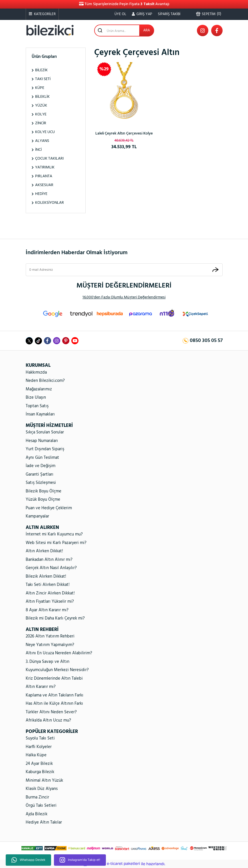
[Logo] (50, 30)
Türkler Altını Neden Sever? (51, 712)
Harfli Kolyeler (39, 747)
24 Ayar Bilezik (39, 764)
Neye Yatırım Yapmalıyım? (50, 645)
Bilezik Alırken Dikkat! (46, 576)
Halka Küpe (36, 755)
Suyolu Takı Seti (40, 738)
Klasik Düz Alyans (42, 789)
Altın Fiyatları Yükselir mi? (50, 602)
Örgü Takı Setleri (41, 806)
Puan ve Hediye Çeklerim (49, 508)
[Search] (124, 30)
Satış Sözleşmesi (41, 483)
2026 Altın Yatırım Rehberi (50, 636)
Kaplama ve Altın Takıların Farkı (55, 695)
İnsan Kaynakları (40, 414)
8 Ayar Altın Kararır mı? (47, 610)
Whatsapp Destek (28, 860)
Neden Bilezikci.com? (45, 381)
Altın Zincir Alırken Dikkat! (50, 593)
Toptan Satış (37, 406)
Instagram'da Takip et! (80, 860)
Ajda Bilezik (37, 814)
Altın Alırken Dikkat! (44, 551)
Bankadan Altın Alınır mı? (49, 560)
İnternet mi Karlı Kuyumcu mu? (54, 534)
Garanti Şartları (40, 474)
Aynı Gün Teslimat (42, 458)
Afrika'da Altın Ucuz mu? (48, 720)
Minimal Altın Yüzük (44, 781)
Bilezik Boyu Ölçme (44, 491)
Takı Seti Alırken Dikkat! (48, 585)
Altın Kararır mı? (41, 687)
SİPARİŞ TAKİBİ (169, 14)
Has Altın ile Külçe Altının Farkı (54, 704)
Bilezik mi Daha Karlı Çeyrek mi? (55, 618)
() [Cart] (209, 14)
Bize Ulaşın (36, 398)
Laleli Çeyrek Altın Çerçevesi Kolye (124, 134)
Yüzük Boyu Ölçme (43, 500)
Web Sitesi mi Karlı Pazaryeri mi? (56, 543)
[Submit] (215, 270)
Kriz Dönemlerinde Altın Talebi (54, 678)
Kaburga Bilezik (40, 772)
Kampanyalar (37, 516)
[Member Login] (142, 14)
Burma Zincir (37, 797)
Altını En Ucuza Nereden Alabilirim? (59, 653)
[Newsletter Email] (124, 270)
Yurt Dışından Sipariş (45, 449)
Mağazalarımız (39, 389)
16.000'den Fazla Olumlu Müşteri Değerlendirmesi (124, 297)
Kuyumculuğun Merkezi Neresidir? (57, 670)
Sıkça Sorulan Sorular (45, 432)
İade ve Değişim (41, 466)
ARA (147, 30)
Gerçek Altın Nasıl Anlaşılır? (51, 568)
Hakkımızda (36, 372)
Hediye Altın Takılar (44, 822)
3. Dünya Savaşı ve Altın (48, 662)
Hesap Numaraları (42, 441)
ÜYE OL (120, 14)
